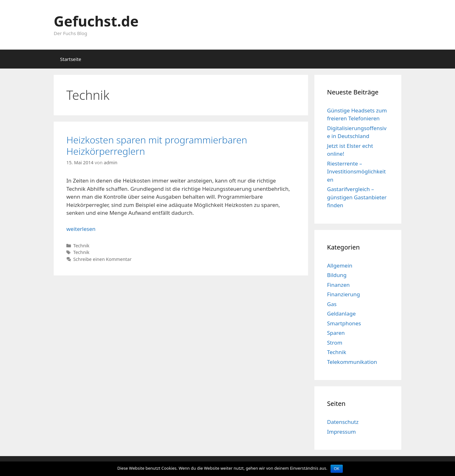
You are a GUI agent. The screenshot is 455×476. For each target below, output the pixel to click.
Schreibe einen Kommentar (103, 259)
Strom (335, 343)
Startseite (71, 59)
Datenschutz (343, 422)
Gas (332, 304)
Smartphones (344, 323)
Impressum (341, 432)
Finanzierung (343, 294)
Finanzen (338, 285)
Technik (81, 246)
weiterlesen (81, 229)
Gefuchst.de (96, 21)
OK (337, 469)
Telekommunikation (352, 362)
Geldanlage (341, 313)
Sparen (336, 333)
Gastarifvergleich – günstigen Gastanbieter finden (357, 197)
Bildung (337, 275)
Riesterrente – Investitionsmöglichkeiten (356, 172)
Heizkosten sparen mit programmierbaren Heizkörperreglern (157, 145)
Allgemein (340, 265)
